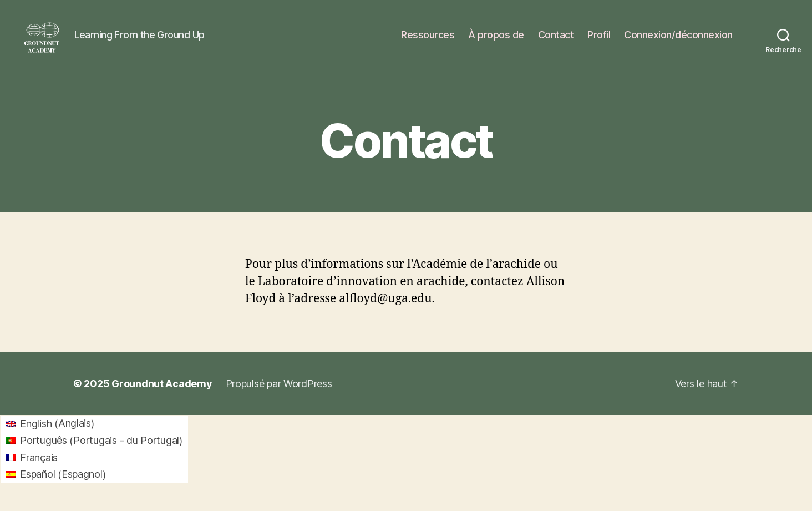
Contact (556, 40)
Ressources (428, 40)
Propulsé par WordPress (279, 395)
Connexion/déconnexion (678, 40)
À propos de (496, 40)
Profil (599, 40)
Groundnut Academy (162, 395)
